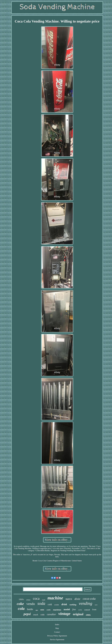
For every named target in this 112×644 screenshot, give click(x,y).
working (73, 605)
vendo (31, 604)
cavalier (51, 614)
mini (42, 610)
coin (43, 615)
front (94, 610)
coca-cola (89, 599)
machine (55, 598)
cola (21, 609)
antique (28, 600)
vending (86, 603)
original (78, 614)
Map (57, 628)
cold (50, 604)
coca (36, 598)
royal (44, 600)
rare (96, 605)
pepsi (27, 614)
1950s (88, 615)
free (74, 609)
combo (49, 610)
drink (64, 604)
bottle (30, 609)
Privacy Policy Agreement (57, 636)
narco (69, 599)
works (80, 610)
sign (37, 610)
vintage (64, 614)
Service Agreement (57, 639)
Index (57, 624)
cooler (57, 605)
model (67, 609)
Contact (57, 632)
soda (41, 603)
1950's (21, 599)
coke (20, 604)
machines (57, 610)
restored (87, 610)
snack (36, 615)
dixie (77, 599)
